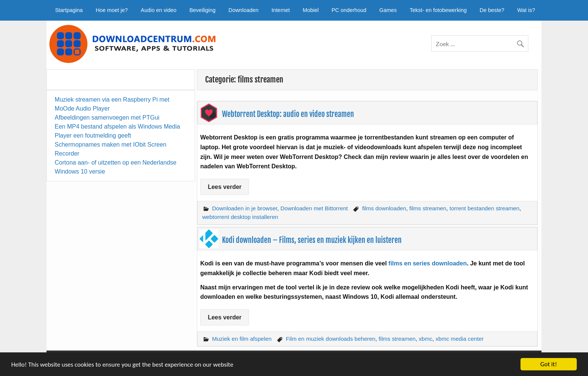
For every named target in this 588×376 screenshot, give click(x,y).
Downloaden (243, 10)
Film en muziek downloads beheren (331, 339)
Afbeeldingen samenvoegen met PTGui (107, 118)
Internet (281, 10)
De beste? (492, 10)
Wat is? (526, 10)
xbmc (426, 339)
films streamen (428, 208)
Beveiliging (202, 10)
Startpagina (69, 10)
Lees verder (225, 187)
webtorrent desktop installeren (240, 217)
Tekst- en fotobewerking (438, 10)
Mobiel (310, 10)
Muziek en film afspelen (242, 339)
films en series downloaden (428, 263)
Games (388, 10)
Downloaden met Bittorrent (314, 208)
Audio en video (158, 10)
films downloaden (384, 208)
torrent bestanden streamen (485, 208)
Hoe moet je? (112, 10)
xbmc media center (459, 339)
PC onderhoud (349, 10)
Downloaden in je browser (244, 208)
